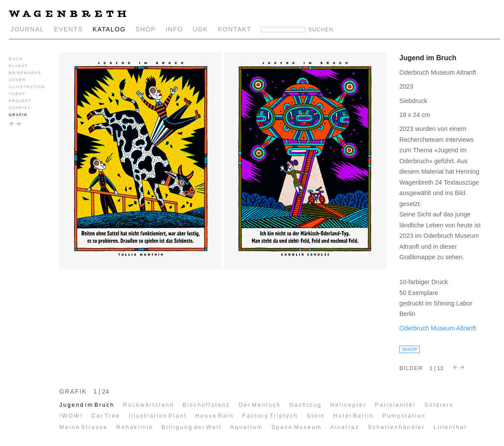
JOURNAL (27, 29)
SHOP (146, 29)
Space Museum (296, 427)
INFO (174, 29)
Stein (316, 416)
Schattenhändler (396, 427)
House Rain (215, 416)
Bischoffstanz (206, 405)
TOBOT (17, 94)
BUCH (16, 59)
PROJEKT (20, 101)
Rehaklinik (135, 427)
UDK (200, 29)
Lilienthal (450, 427)
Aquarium (247, 427)
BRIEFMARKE (25, 73)
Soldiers (439, 405)
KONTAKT (235, 29)
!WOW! (71, 416)
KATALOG (109, 29)
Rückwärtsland (148, 405)
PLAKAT (18, 66)
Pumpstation (404, 416)
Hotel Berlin (354, 416)
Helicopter (348, 405)
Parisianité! (395, 405)
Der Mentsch (260, 405)
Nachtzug (305, 405)
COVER (17, 80)
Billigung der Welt (192, 427)
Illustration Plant (158, 416)
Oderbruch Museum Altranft (438, 328)
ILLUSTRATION (27, 87)
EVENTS (68, 29)
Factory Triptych (270, 416)
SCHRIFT (20, 108)
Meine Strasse (83, 427)
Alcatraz (345, 427)
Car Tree (106, 416)
